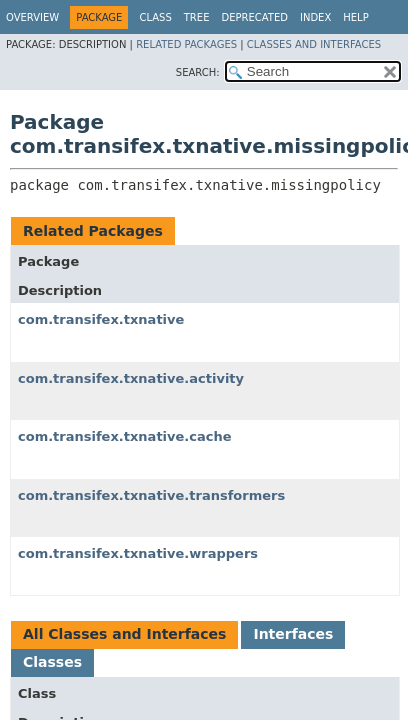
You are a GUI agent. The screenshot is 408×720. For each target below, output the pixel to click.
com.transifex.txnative (101, 319)
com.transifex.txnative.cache (125, 436)
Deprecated (254, 17)
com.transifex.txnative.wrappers (138, 553)
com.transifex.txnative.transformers (151, 495)
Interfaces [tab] (293, 634)
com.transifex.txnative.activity (131, 378)
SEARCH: (198, 72)
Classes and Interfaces (314, 44)
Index (315, 17)
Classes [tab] (52, 662)
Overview (32, 17)
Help (355, 17)
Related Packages (186, 44)
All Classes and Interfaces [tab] (124, 634)
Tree (197, 17)
